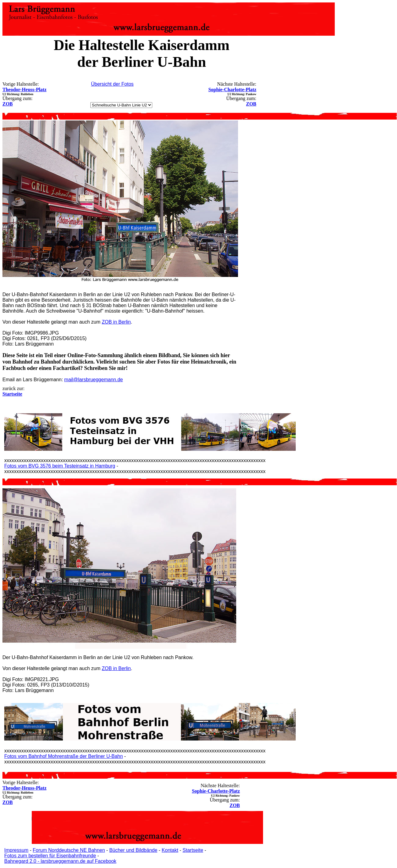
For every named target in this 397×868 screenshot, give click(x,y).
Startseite (193, 850)
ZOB (8, 104)
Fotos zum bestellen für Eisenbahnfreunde (50, 856)
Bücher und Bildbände (133, 850)
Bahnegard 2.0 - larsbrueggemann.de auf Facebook (60, 861)
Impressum (16, 850)
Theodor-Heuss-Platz (24, 90)
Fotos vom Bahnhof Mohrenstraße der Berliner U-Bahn (64, 756)
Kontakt (170, 850)
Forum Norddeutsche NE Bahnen (69, 850)
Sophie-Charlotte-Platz (232, 90)
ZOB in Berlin (116, 322)
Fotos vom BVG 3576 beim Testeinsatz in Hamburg (60, 466)
